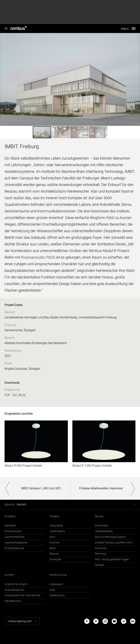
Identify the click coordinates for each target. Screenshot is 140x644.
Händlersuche (13, 601)
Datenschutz (57, 595)
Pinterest (96, 621)
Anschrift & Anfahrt (16, 584)
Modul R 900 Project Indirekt (23, 466)
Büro (52, 537)
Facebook (87, 621)
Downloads (102, 526)
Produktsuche (13, 531)
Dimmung (101, 554)
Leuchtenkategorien (16, 543)
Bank (53, 548)
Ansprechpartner (14, 590)
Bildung (54, 554)
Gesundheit (56, 526)
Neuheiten (11, 526)
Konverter (101, 548)
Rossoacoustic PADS (38, 257)
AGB (52, 590)
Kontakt (9, 575)
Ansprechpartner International (22, 595)
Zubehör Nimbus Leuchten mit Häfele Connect (115, 543)
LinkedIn (133, 621)
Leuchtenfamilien (15, 537)
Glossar (99, 565)
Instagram (105, 621)
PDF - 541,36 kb (15, 395)
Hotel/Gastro (57, 531)
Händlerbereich (104, 531)
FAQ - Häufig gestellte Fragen (112, 559)
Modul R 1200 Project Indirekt (92, 466)
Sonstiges (55, 559)
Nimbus (6, 27)
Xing (124, 621)
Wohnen (55, 543)
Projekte (54, 516)
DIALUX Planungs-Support (110, 537)
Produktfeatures (14, 548)
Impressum (56, 584)
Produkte (10, 516)
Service (99, 516)
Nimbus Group (58, 575)
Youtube (114, 621)
